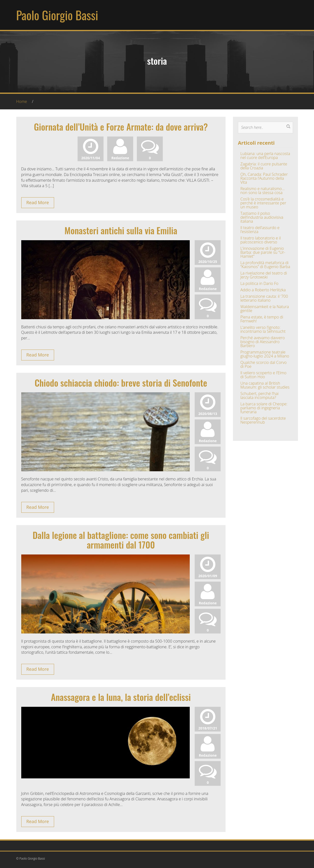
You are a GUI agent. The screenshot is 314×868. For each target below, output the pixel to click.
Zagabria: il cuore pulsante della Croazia (264, 166)
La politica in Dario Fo (259, 283)
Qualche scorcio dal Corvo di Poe (263, 364)
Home (22, 101)
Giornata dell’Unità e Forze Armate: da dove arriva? (121, 127)
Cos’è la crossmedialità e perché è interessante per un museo (263, 203)
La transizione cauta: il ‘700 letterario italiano (264, 298)
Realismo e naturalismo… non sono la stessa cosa (262, 191)
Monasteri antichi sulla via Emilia (121, 230)
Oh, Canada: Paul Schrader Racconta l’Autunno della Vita (264, 178)
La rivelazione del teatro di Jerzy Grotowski (264, 275)
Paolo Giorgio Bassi (57, 15)
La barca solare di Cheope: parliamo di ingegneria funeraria (264, 408)
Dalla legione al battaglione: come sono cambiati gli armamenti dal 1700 (121, 540)
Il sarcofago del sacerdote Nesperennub (263, 420)
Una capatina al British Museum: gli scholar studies (265, 385)
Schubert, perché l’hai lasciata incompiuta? (260, 395)
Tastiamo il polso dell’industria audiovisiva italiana (262, 217)
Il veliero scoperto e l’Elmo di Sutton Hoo (263, 375)
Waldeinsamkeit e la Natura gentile (265, 309)
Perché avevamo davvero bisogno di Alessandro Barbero (263, 342)
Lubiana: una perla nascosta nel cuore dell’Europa (265, 156)
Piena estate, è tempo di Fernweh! (262, 319)
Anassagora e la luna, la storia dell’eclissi (121, 697)
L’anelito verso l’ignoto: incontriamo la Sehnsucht (263, 329)
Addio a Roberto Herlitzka (263, 290)
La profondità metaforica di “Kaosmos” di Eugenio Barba (265, 265)
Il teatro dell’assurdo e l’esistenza (260, 230)
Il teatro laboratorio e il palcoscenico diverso (261, 240)
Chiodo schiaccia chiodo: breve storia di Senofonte (121, 383)
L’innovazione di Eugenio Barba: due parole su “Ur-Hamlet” (263, 252)
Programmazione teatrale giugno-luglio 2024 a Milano (265, 354)
